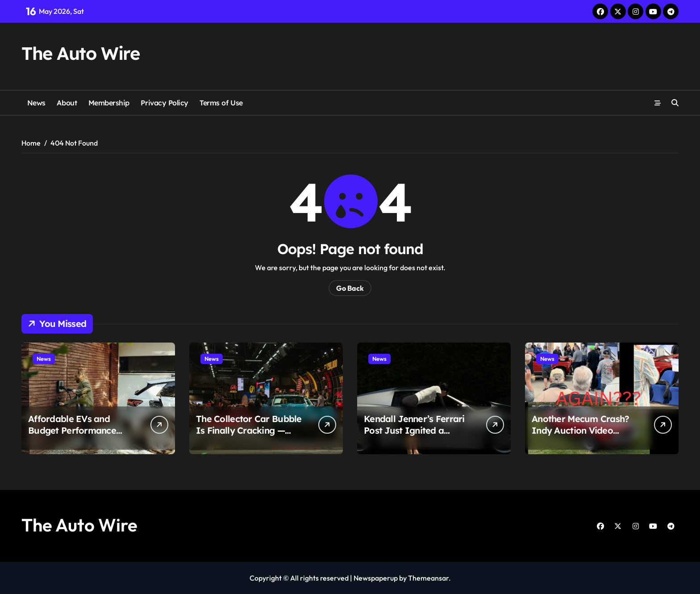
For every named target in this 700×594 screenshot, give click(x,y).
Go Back (350, 288)
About (67, 103)
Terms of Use (221, 103)
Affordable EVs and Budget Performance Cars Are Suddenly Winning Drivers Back (73, 436)
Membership (109, 103)
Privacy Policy (164, 103)
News (36, 103)
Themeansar (428, 578)
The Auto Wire (80, 53)
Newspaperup (376, 578)
